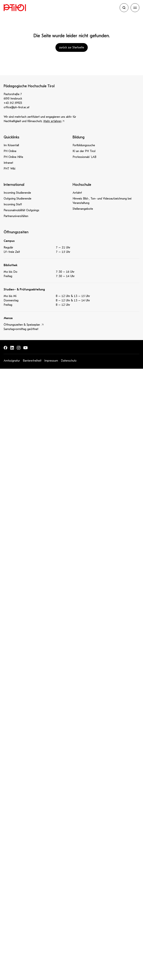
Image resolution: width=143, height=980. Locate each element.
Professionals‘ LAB (84, 157)
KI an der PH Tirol (84, 151)
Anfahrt (77, 193)
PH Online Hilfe (13, 157)
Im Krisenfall (11, 145)
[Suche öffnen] (124, 8)
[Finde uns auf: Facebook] (5, 348)
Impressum (51, 361)
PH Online (10, 151)
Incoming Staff (13, 204)
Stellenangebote (83, 209)
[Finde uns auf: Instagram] (19, 348)
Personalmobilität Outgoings (21, 210)
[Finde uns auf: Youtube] (26, 348)
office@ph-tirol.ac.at (17, 107)
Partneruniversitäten (16, 216)
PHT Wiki (9, 169)
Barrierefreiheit (32, 361)
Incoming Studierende (17, 193)
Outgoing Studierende (18, 199)
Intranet (8, 163)
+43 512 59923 (13, 103)
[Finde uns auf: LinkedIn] (12, 348)
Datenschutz (69, 361)
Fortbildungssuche (84, 145)
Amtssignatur (12, 361)
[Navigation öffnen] (135, 8)
